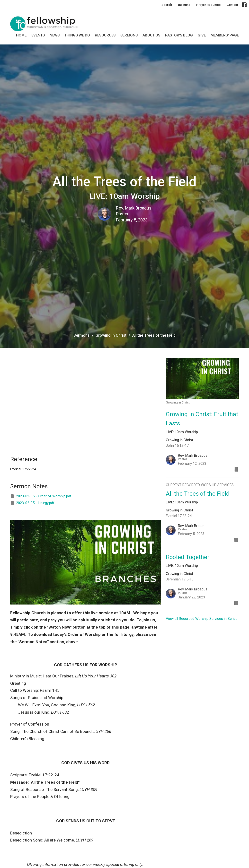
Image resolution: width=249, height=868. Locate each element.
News (55, 35)
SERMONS (129, 35)
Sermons (82, 335)
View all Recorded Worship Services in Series (202, 619)
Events (38, 35)
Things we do (77, 35)
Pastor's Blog (179, 35)
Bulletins (184, 5)
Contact (232, 5)
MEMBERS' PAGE (225, 35)
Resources (105, 35)
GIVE (202, 35)
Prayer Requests (208, 5)
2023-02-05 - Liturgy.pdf (32, 503)
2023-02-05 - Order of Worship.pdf (41, 496)
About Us (151, 35)
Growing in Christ (111, 335)
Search (167, 5)
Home (21, 35)
